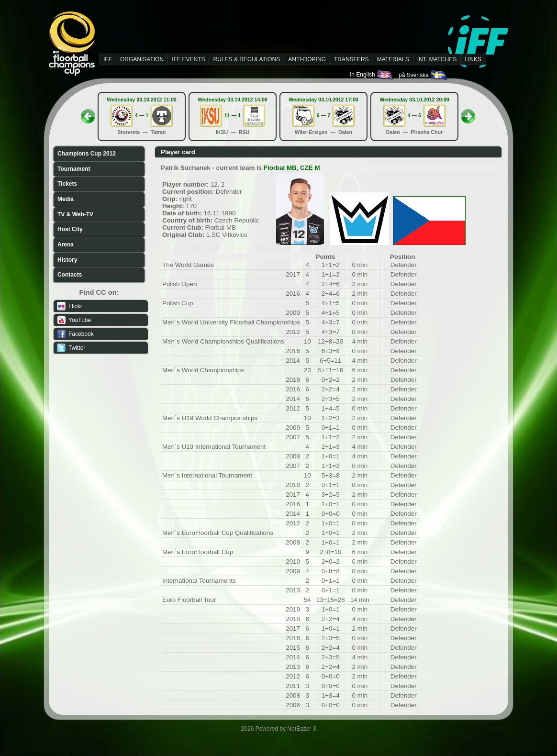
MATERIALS (393, 59)
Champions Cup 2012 (87, 154)
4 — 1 (142, 115)
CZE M (310, 168)
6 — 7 (323, 115)
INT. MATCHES (437, 59)
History (67, 260)
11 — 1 (233, 115)
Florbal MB (280, 168)
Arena (66, 245)
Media (66, 199)
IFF (108, 59)
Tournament (74, 169)
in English (372, 75)
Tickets (67, 184)
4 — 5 (414, 115)
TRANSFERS (351, 59)
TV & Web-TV (75, 214)
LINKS (473, 59)
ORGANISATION (142, 59)
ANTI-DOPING (307, 59)
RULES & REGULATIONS (246, 59)
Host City (70, 229)
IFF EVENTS (188, 59)
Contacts (70, 275)
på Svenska (423, 75)
